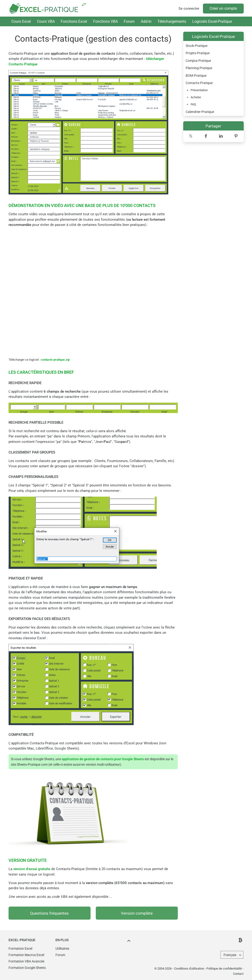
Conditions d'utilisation (189, 969)
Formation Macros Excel (26, 955)
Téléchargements (172, 21)
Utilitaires (62, 949)
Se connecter (189, 9)
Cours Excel (21, 21)
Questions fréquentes (49, 913)
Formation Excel (20, 949)
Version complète (137, 913)
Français (230, 955)
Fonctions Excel (74, 21)
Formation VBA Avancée (26, 961)
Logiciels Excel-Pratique (212, 21)
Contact (238, 974)
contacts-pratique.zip (55, 360)
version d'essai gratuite (32, 869)
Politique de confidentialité (224, 969)
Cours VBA (46, 21)
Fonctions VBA (105, 21)
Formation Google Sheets (27, 968)
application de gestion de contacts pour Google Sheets (103, 759)
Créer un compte (223, 8)
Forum (129, 21)
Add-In (146, 21)
